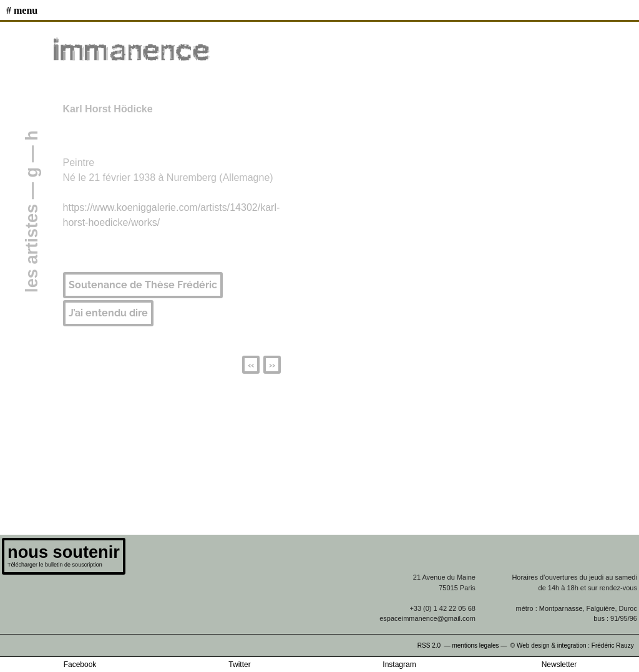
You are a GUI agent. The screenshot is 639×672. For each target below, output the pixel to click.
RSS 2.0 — (435, 645)
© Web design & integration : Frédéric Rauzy (575, 645)
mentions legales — (480, 645)
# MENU (22, 10)
